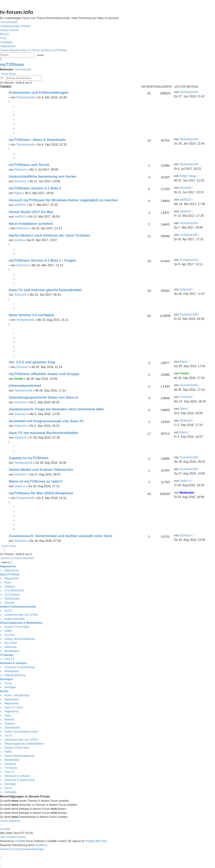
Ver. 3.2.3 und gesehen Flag (32, 362)
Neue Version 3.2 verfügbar (32, 315)
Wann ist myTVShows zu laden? (36, 481)
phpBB (19, 841)
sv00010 (20, 205)
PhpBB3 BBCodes (96, 841)
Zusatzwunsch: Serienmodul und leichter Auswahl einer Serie (61, 536)
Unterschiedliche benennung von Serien (43, 176)
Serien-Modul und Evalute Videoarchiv (41, 470)
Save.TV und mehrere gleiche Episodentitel (45, 290)
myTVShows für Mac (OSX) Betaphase (41, 493)
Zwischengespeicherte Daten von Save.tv (44, 397)
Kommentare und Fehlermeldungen (39, 92)
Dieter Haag (187, 176)
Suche (40, 55)
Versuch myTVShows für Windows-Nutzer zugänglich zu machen (63, 200)
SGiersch (20, 170)
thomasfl (185, 188)
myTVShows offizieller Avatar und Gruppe (44, 374)
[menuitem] (15, 26)
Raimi (18, 193)
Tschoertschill (23, 69)
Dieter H (20, 486)
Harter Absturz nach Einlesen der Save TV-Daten (49, 235)
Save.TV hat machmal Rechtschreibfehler (44, 433)
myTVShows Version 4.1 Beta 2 (35, 188)
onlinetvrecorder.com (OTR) (193, 30)
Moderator (187, 493)
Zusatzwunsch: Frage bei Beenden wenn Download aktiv (56, 409)
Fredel (19, 379)
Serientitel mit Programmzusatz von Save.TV (46, 421)
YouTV (179, 37)
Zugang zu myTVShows (29, 458)
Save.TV (180, 23)
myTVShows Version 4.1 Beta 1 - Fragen (42, 260)
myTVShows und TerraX (29, 165)
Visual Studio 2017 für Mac (31, 212)
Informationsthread (25, 386)
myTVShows (12, 64)
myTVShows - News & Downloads (37, 140)
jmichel (19, 240)
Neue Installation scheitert (31, 224)
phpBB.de (41, 845)
